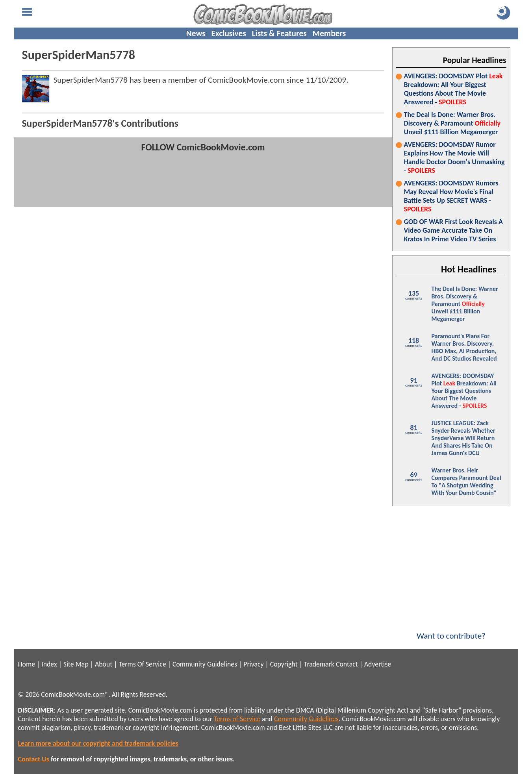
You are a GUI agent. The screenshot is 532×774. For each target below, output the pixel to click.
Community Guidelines (205, 664)
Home (27, 664)
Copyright (284, 664)
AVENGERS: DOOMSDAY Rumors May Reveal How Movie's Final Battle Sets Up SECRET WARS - (451, 196)
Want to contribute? (451, 631)
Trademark (319, 664)
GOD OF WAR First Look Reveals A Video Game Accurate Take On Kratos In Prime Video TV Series (453, 230)
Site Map (76, 664)
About (104, 664)
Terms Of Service (142, 664)
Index (49, 664)
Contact (347, 664)
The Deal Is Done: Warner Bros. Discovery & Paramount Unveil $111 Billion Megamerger (452, 123)
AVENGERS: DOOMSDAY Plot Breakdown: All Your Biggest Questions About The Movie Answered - (453, 89)
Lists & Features (279, 33)
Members (329, 33)
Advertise (378, 664)
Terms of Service (237, 719)
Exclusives (229, 33)
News (196, 33)
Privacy (253, 664)
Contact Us (34, 759)
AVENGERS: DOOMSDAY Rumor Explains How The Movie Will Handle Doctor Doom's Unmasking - (454, 157)
